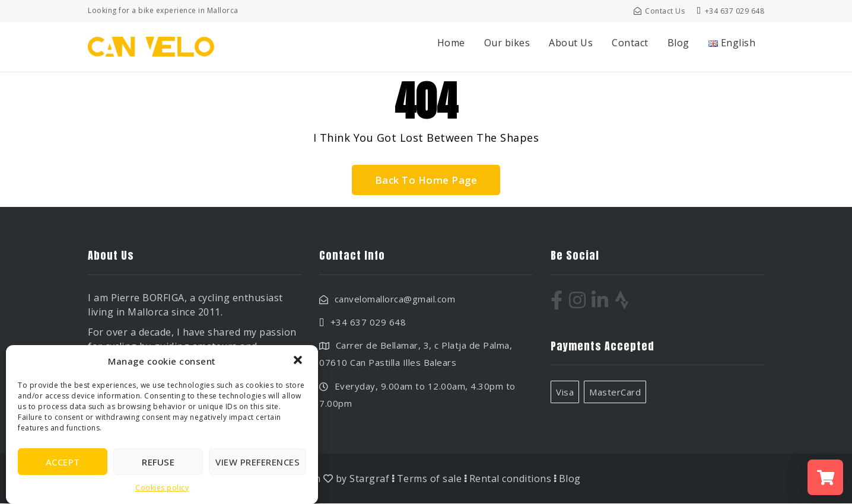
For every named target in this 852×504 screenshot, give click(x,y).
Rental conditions (511, 479)
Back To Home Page (426, 180)
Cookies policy (162, 488)
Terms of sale (430, 479)
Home (451, 43)
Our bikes (507, 43)
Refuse (158, 462)
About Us (571, 43)
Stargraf (369, 479)
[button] (299, 361)
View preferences (257, 462)
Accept (63, 462)
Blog (678, 43)
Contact (630, 43)
